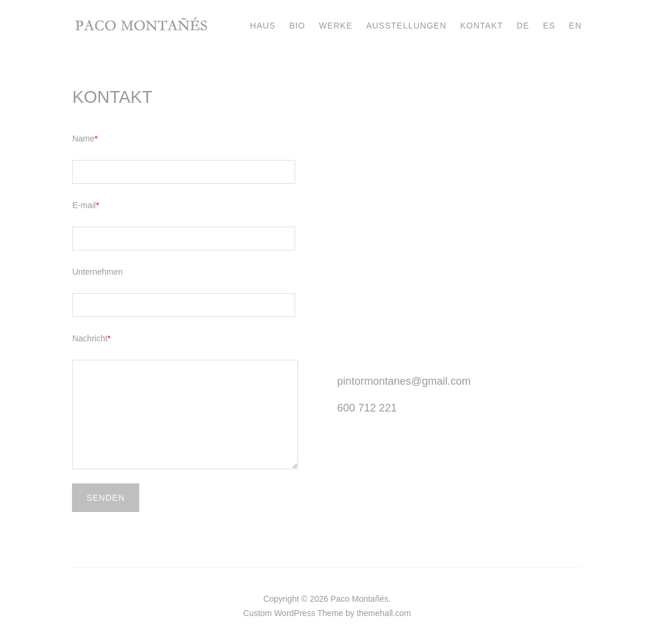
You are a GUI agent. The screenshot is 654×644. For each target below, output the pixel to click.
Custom (258, 613)
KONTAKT (481, 26)
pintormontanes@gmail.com (404, 381)
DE (523, 26)
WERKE (336, 26)
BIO (297, 26)
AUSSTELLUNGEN (406, 26)
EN (575, 26)
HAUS (263, 26)
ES (550, 26)
